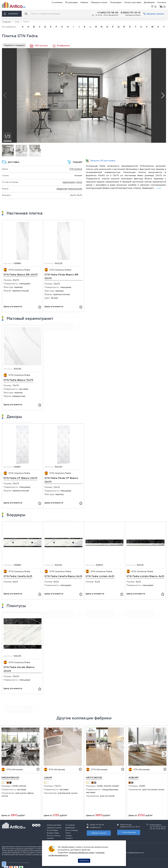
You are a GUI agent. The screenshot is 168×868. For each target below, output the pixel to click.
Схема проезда (129, 832)
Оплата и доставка (133, 2)
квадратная (62, 189)
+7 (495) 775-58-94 (108, 13)
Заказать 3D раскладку (101, 161)
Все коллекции (72, 830)
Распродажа (116, 2)
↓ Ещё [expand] (158, 188)
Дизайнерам (149, 2)
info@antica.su (95, 827)
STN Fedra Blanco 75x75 (18, 380)
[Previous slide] (3, 754)
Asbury (134, 778)
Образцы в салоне (99, 2)
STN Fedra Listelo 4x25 (100, 576)
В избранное (61, 46)
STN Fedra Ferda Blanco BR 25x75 (61, 276)
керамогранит (69, 182)
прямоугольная (75, 189)
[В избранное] (40, 307)
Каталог (11, 14)
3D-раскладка (71, 2)
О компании (57, 2)
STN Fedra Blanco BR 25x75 (21, 275)
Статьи (68, 833)
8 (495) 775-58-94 (97, 825)
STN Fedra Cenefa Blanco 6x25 (63, 576)
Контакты (162, 2)
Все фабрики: (9, 27)
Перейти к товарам (14, 45)
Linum (48, 778)
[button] (163, 95)
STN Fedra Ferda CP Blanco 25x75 (61, 480)
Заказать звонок (154, 14)
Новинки (84, 2)
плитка (79, 182)
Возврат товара (53, 833)
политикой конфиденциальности (131, 853)
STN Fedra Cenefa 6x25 (18, 576)
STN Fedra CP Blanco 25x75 (20, 478)
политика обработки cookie (82, 853)
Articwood (94, 778)
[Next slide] (165, 754)
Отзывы (69, 836)
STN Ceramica (76, 169)
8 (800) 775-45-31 (131, 13)
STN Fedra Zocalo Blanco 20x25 (19, 669)
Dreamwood (10, 778)
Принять (84, 861)
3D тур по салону (54, 836)
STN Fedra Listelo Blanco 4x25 (145, 576)
